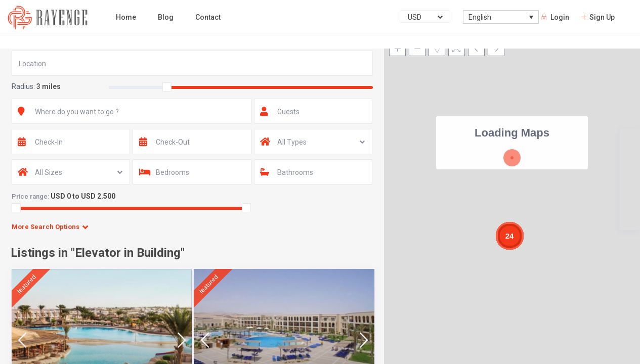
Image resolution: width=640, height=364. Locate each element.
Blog (166, 17)
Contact (208, 17)
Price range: (30, 196)
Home (126, 17)
